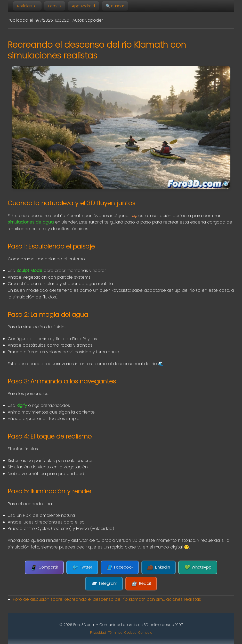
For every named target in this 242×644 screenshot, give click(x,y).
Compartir (44, 567)
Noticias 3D (27, 6)
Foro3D (55, 6)
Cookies (130, 633)
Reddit (141, 584)
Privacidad (98, 633)
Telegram (104, 584)
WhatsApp (198, 567)
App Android (83, 6)
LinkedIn (159, 567)
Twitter (82, 567)
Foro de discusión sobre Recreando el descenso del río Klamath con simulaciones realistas (107, 599)
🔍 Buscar (115, 6)
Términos (115, 633)
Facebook (120, 567)
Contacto (145, 633)
